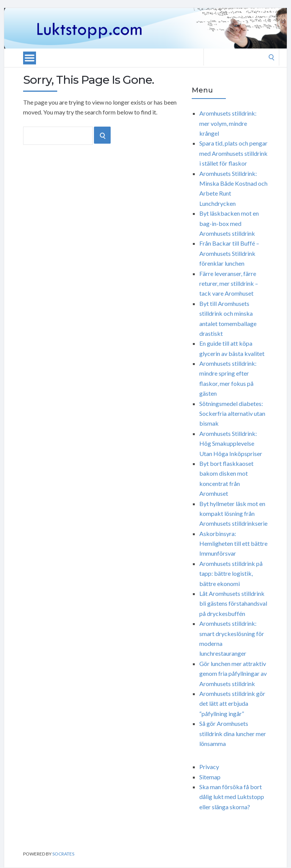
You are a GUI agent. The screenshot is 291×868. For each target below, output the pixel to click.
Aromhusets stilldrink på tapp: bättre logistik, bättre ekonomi (231, 573)
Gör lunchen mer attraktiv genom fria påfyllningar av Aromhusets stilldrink (233, 674)
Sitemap (210, 777)
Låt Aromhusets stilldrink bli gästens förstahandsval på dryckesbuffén (233, 603)
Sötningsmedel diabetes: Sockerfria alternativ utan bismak (232, 414)
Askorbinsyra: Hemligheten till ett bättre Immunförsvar (233, 544)
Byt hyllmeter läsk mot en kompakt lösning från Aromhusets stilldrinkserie (233, 514)
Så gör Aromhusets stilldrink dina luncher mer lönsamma (233, 733)
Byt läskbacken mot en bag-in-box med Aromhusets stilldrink (229, 223)
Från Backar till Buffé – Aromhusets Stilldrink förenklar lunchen (229, 253)
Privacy (209, 767)
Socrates (63, 854)
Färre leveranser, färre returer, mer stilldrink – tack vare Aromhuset (229, 284)
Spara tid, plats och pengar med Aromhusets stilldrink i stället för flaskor (233, 153)
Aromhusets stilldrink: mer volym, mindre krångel (228, 123)
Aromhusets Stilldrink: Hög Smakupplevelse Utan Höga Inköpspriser (231, 443)
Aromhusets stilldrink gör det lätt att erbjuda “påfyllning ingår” (232, 703)
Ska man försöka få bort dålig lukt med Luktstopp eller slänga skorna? (232, 797)
